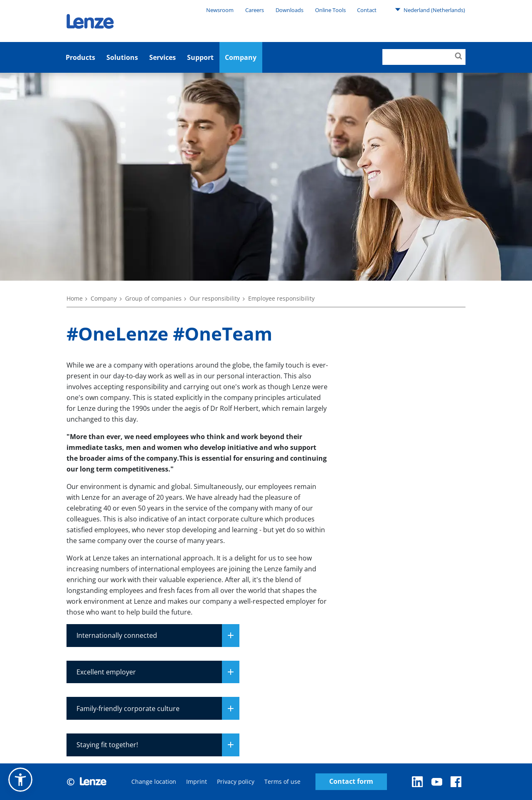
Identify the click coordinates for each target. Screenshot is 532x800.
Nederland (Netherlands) (430, 10)
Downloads (289, 10)
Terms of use (282, 781)
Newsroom (220, 10)
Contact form (351, 781)
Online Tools (330, 10)
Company (241, 57)
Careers (255, 10)
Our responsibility (215, 298)
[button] (20, 780)
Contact (367, 10)
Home (75, 298)
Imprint (197, 781)
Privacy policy (236, 781)
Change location (154, 781)
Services (163, 57)
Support (200, 57)
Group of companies (153, 298)
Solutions (122, 57)
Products (80, 57)
